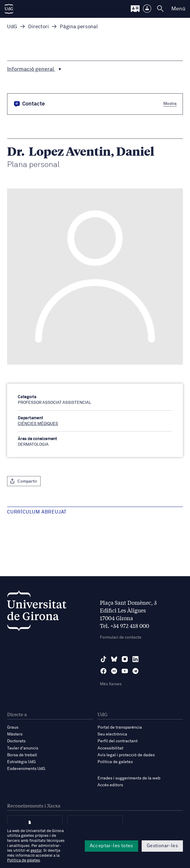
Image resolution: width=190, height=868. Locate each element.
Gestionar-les (162, 846)
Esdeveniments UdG (26, 769)
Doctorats (16, 741)
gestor (36, 851)
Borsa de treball (22, 755)
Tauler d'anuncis (23, 748)
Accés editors (110, 785)
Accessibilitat (110, 748)
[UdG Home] (9, 9)
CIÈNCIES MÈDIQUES (38, 424)
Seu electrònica (112, 734)
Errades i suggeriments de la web (129, 778)
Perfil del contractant (118, 741)
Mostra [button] (170, 103)
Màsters (15, 734)
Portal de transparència (120, 727)
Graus (13, 727)
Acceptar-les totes (111, 846)
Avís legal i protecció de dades (126, 755)
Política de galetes (115, 762)
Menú (178, 9)
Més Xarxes (111, 684)
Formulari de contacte (121, 637)
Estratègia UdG (21, 762)
